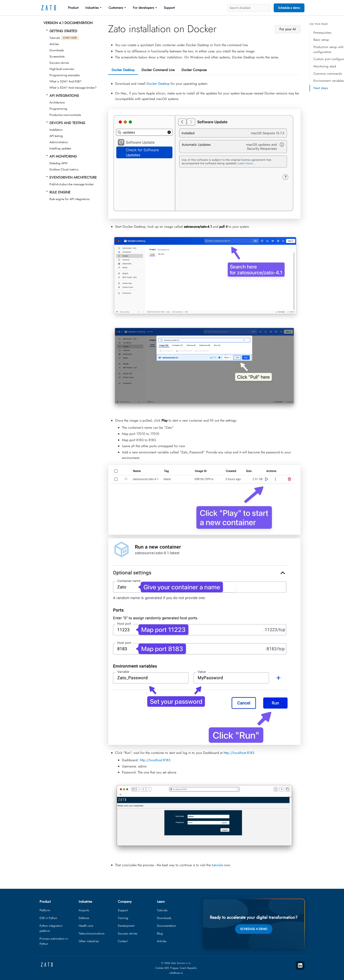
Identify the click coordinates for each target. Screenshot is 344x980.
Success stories (59, 63)
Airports (84, 910)
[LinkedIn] (300, 965)
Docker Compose (194, 70)
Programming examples (65, 75)
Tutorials (64, 38)
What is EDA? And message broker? (73, 88)
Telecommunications (92, 933)
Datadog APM (58, 163)
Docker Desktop (123, 70)
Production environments (65, 115)
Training (123, 918)
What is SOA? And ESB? (65, 81)
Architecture (57, 102)
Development (126, 926)
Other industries (89, 941)
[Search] (249, 8)
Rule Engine (60, 192)
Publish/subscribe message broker (72, 184)
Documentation (167, 926)
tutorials (217, 865)
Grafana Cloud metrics (64, 169)
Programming (58, 109)
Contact (123, 941)
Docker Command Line (158, 70)
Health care (86, 926)
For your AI (288, 29)
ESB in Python (48, 918)
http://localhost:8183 (239, 753)
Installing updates (60, 148)
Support (169, 8)
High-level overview (62, 69)
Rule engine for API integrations (70, 199)
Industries (92, 8)
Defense (84, 918)
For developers (143, 8)
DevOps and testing (67, 123)
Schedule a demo (289, 8)
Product (73, 8)
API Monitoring (63, 156)
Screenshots (57, 56)
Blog (160, 933)
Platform (45, 910)
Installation (56, 130)
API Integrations (64, 96)
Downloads (57, 50)
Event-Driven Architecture (73, 177)
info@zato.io (176, 973)
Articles (54, 44)
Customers (116, 8)
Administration (59, 142)
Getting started (63, 31)
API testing (56, 136)
